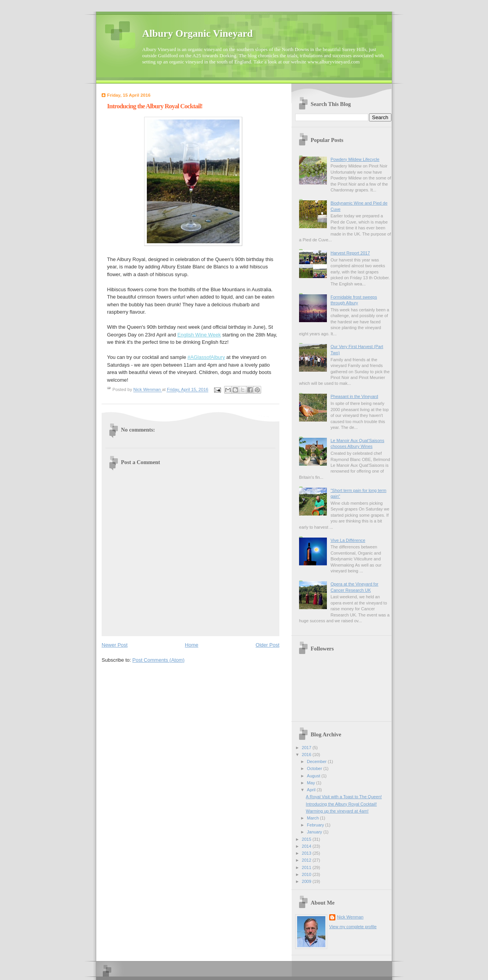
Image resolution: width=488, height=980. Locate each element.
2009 (307, 881)
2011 (307, 867)
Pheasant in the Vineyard (354, 396)
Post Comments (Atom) (159, 660)
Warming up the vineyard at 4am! (337, 811)
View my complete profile (353, 927)
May (311, 783)
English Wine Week (199, 335)
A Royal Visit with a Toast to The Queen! (344, 797)
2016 (307, 755)
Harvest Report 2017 (350, 253)
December (317, 761)
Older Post (268, 645)
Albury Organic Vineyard (197, 33)
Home (192, 645)
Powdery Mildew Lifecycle (355, 159)
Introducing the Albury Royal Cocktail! (342, 804)
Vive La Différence (348, 540)
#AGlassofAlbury (206, 357)
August (314, 776)
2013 (307, 853)
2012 (307, 860)
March (313, 818)
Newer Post (115, 645)
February (316, 825)
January (315, 832)
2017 (307, 748)
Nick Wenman (350, 917)
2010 (307, 874)
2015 (307, 839)
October (315, 768)
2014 (307, 846)
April (312, 790)
